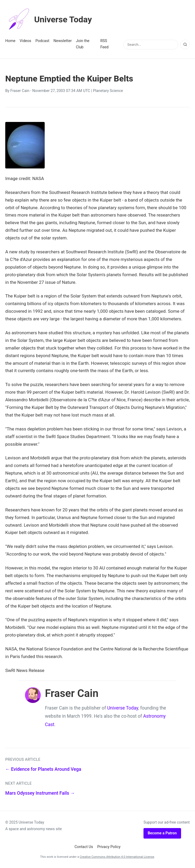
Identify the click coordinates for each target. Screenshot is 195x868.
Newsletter (63, 41)
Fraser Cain (20, 91)
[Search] (185, 44)
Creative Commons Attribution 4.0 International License (117, 857)
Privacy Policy (109, 847)
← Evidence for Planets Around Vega (43, 769)
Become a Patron (162, 833)
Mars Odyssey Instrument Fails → (40, 793)
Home (10, 41)
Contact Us (84, 847)
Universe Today (49, 19)
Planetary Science (108, 91)
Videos (25, 41)
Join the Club (83, 44)
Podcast (42, 41)
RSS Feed (104, 44)
